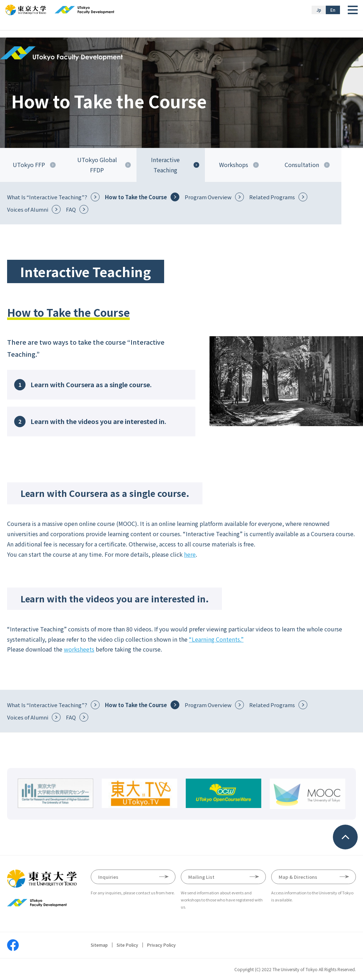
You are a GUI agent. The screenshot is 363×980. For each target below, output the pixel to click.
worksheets (79, 649)
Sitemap (99, 945)
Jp (319, 10)
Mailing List (201, 877)
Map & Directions (298, 877)
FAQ (71, 209)
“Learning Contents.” (216, 639)
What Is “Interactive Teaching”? (47, 197)
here (190, 554)
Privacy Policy (161, 945)
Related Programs (272, 197)
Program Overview (208, 197)
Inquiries (108, 877)
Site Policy (127, 945)
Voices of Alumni (28, 209)
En (333, 10)
